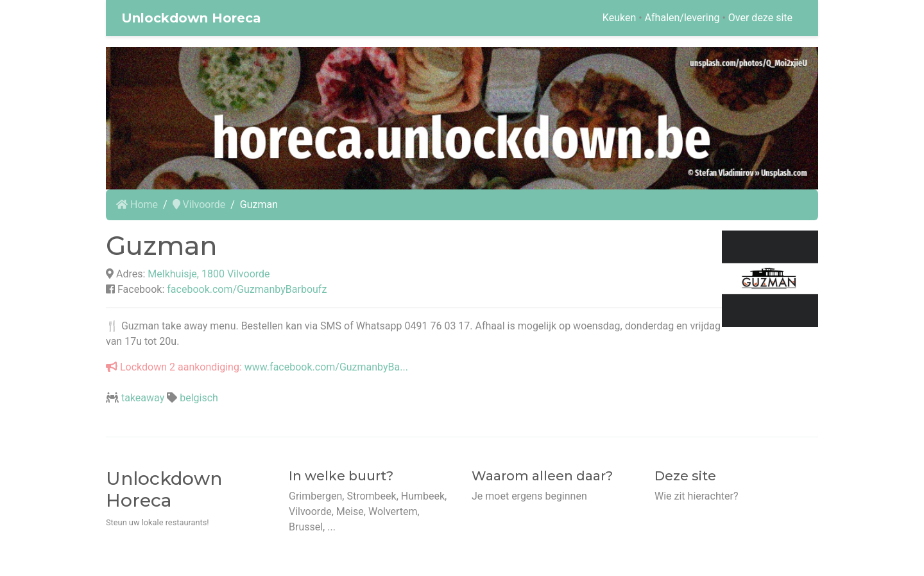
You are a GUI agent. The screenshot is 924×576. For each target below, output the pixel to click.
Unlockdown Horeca (191, 18)
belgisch (199, 398)
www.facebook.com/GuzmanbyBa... (326, 367)
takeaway (143, 398)
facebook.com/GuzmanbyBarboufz (247, 289)
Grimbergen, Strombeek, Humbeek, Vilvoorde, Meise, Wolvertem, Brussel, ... (368, 511)
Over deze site (760, 18)
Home (137, 205)
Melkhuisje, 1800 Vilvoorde (209, 274)
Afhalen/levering (682, 18)
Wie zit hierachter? (696, 496)
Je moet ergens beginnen (529, 496)
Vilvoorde (199, 205)
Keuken (619, 18)
